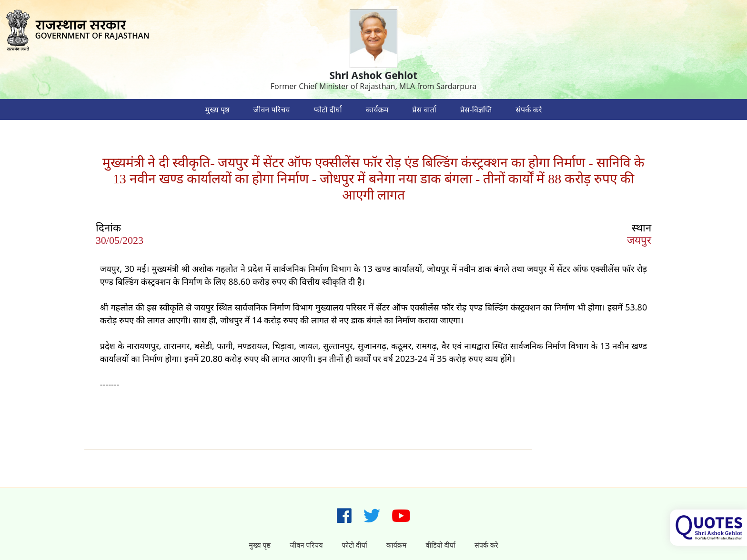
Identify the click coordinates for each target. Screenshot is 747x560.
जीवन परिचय (271, 110)
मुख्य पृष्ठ (217, 110)
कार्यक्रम (377, 110)
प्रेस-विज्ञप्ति (476, 110)
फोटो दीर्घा (328, 110)
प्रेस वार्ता (424, 110)
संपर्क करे (529, 110)
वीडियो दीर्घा (440, 545)
